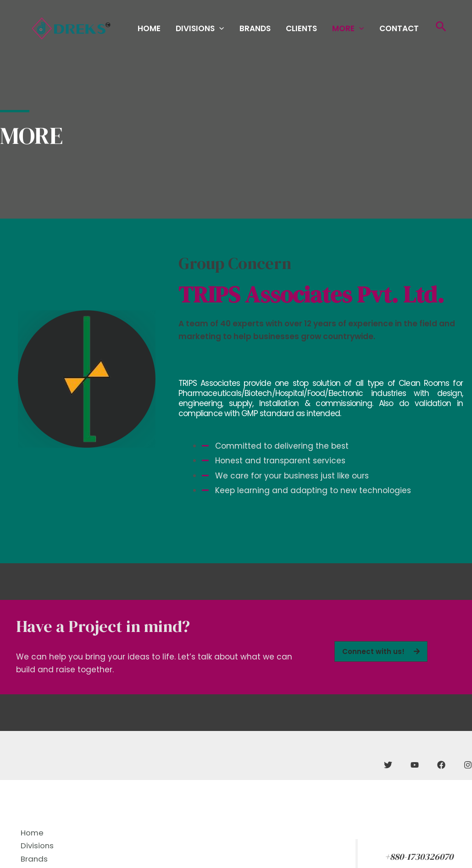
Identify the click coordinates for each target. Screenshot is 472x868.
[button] (381, 651)
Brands (276, 30)
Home (183, 30)
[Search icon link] (441, 30)
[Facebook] (441, 765)
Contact (402, 30)
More (357, 30)
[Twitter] (388, 765)
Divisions (227, 30)
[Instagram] (468, 765)
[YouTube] (415, 765)
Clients (317, 30)
